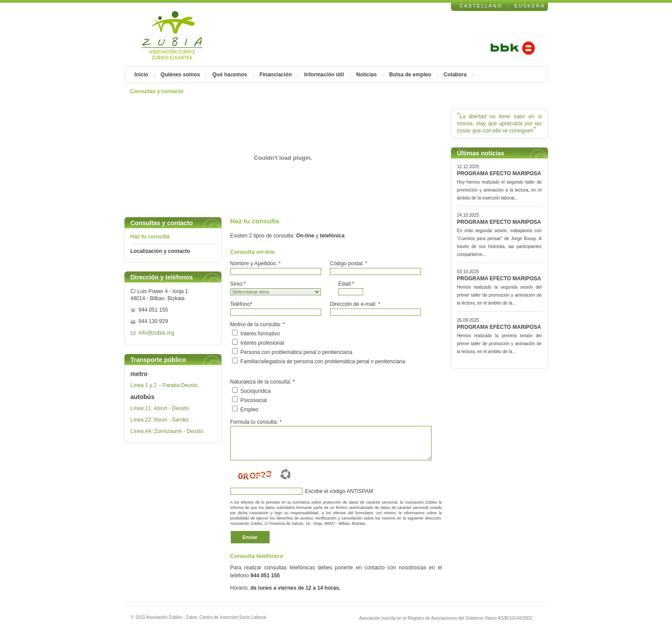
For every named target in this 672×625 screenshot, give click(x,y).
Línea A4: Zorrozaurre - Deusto (167, 431)
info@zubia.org (156, 333)
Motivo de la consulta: (258, 324)
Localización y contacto (160, 251)
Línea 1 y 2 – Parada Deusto (164, 385)
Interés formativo (260, 334)
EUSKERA (530, 6)
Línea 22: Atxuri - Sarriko (160, 420)
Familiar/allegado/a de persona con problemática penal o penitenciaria (323, 361)
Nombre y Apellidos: (256, 264)
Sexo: (238, 284)
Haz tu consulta (150, 237)
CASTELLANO (481, 6)
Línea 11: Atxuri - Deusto (160, 408)
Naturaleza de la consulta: (263, 382)
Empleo (250, 410)
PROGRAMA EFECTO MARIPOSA (499, 173)
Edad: (346, 284)
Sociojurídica (256, 391)
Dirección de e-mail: (355, 304)
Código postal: (349, 264)
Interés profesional (262, 343)
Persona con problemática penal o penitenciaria (297, 352)
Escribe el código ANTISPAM (338, 491)
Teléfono (241, 304)
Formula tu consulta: (256, 422)
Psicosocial (254, 400)
